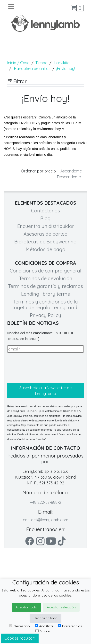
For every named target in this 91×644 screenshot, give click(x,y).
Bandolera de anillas (32, 69)
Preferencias (70, 626)
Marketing (45, 631)
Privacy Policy (45, 315)
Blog (45, 218)
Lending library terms (45, 294)
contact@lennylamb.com (45, 520)
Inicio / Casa (18, 63)
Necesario (20, 626)
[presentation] (44, 368)
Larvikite (62, 63)
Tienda (41, 63)
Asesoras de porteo (45, 234)
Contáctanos (45, 211)
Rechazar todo (45, 618)
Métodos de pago (45, 249)
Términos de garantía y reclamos (45, 286)
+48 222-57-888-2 (46, 502)
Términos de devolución (46, 278)
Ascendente (71, 171)
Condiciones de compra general (45, 271)
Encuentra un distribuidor (46, 226)
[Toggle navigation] (27, 7)
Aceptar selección (61, 607)
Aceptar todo (26, 607)
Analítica (44, 626)
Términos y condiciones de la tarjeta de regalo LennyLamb (45, 305)
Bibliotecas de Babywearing (45, 242)
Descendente (69, 177)
